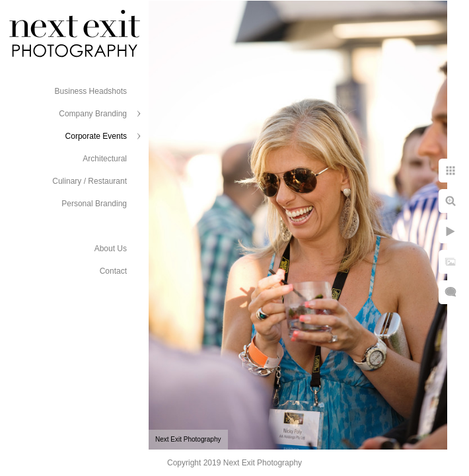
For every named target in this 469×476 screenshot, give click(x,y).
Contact (113, 271)
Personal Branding (94, 204)
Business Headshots (91, 91)
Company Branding (93, 114)
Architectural (105, 159)
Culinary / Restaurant (90, 181)
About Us (111, 249)
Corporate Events (96, 136)
